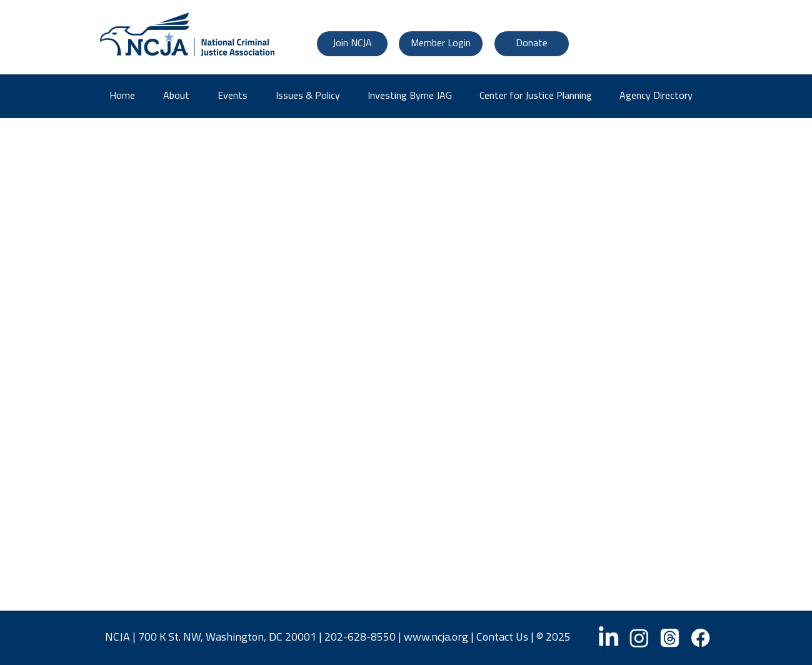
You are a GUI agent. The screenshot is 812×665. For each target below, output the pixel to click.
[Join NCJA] (352, 44)
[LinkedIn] (609, 638)
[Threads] (670, 638)
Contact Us (502, 638)
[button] (660, 96)
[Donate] (532, 44)
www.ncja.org (436, 638)
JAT (114, 131)
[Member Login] (441, 44)
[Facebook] (700, 638)
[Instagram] (639, 638)
